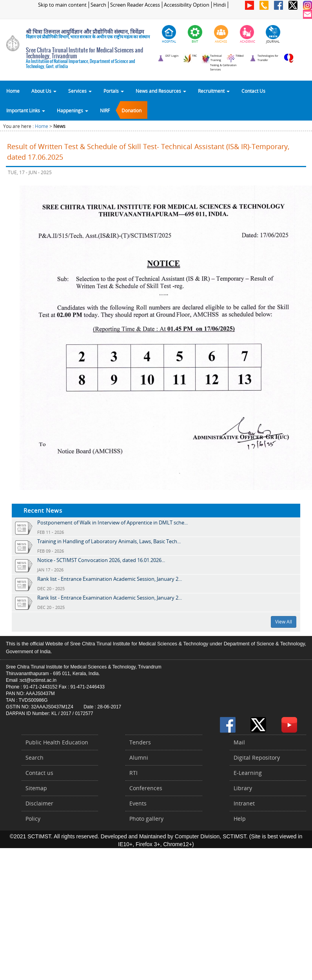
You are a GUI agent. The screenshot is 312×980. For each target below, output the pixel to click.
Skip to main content (62, 5)
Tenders (140, 742)
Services (80, 91)
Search (98, 5)
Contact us (39, 773)
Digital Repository (257, 758)
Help (240, 819)
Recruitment (214, 91)
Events (138, 803)
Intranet (244, 803)
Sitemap (36, 788)
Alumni (139, 758)
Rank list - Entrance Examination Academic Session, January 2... (110, 579)
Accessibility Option (187, 5)
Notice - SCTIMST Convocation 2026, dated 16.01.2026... (101, 560)
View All (284, 622)
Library (243, 788)
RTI (133, 773)
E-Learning (248, 773)
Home (13, 91)
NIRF (105, 110)
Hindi (219, 5)
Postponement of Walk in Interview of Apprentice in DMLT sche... (112, 522)
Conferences (146, 788)
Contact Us (253, 91)
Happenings (73, 110)
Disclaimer (39, 803)
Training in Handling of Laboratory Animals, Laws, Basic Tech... (109, 541)
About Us (44, 91)
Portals (114, 91)
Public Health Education (57, 742)
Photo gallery (146, 819)
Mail (239, 742)
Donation (132, 110)
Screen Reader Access (135, 5)
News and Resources (161, 91)
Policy (33, 819)
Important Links (26, 110)
